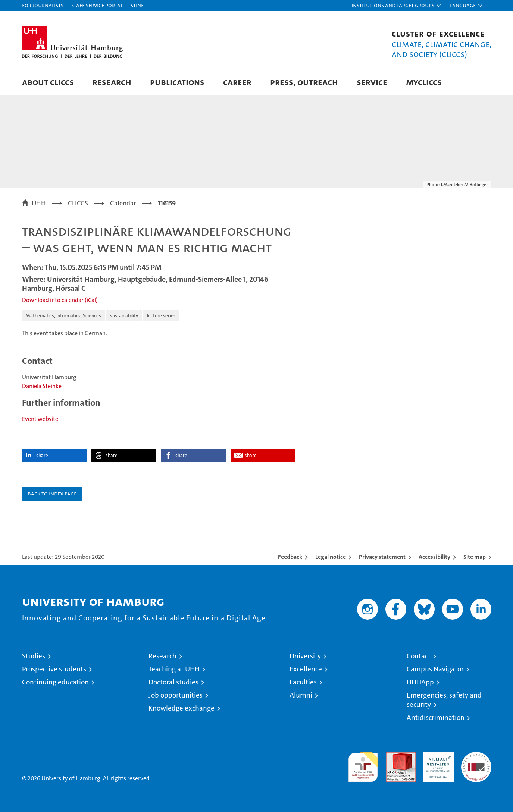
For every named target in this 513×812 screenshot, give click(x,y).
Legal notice (331, 557)
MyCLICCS (424, 82)
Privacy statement (382, 557)
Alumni (301, 695)
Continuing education (55, 682)
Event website (40, 419)
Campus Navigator (435, 669)
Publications (177, 82)
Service (372, 82)
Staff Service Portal (97, 5)
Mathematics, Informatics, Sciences (63, 316)
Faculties (303, 682)
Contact (419, 656)
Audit (393, 756)
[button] (397, 6)
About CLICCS (48, 82)
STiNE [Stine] (137, 5)
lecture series (161, 316)
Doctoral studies (173, 682)
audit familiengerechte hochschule (363, 764)
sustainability (124, 316)
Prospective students (54, 669)
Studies (34, 656)
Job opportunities (176, 695)
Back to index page (52, 493)
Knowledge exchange (182, 708)
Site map (475, 557)
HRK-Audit (437, 756)
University (305, 656)
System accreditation (476, 760)
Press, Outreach (304, 82)
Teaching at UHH (174, 669)
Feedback (290, 557)
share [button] (42, 455)
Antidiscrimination (436, 717)
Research (112, 82)
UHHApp (420, 682)
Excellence (306, 669)
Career (237, 82)
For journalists (43, 5)
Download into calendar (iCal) (60, 300)
